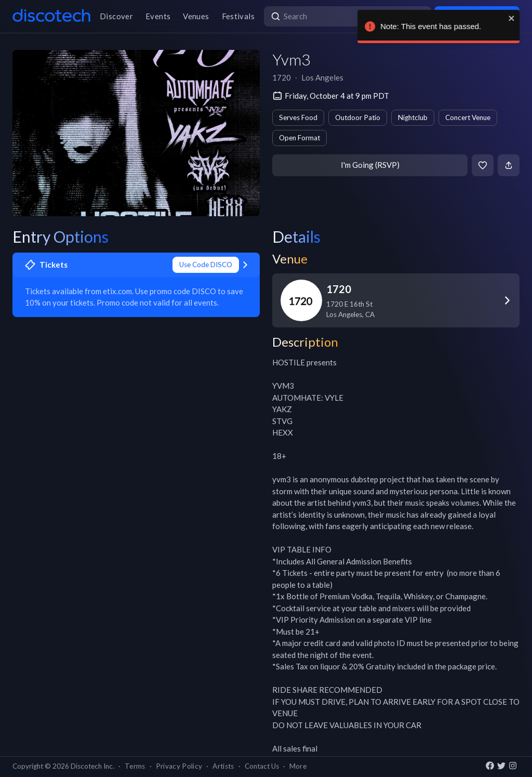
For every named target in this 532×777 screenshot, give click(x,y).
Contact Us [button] (262, 766)
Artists (223, 766)
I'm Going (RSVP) (370, 165)
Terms (135, 766)
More (298, 766)
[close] (517, 18)
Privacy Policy (179, 766)
